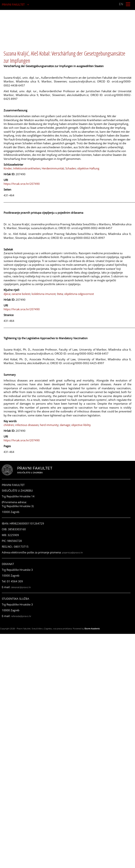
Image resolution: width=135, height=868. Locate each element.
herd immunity (49, 425)
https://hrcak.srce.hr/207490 (22, 184)
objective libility (81, 425)
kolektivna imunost (43, 294)
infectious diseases (27, 425)
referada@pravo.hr (21, 616)
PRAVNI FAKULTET (13, 5)
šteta (60, 294)
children (9, 425)
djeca (7, 294)
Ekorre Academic (92, 629)
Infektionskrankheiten (27, 168)
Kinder (8, 168)
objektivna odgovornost (79, 294)
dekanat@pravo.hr (21, 587)
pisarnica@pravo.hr (72, 553)
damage (65, 425)
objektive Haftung (88, 168)
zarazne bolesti (21, 294)
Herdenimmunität (53, 168)
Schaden (71, 168)
